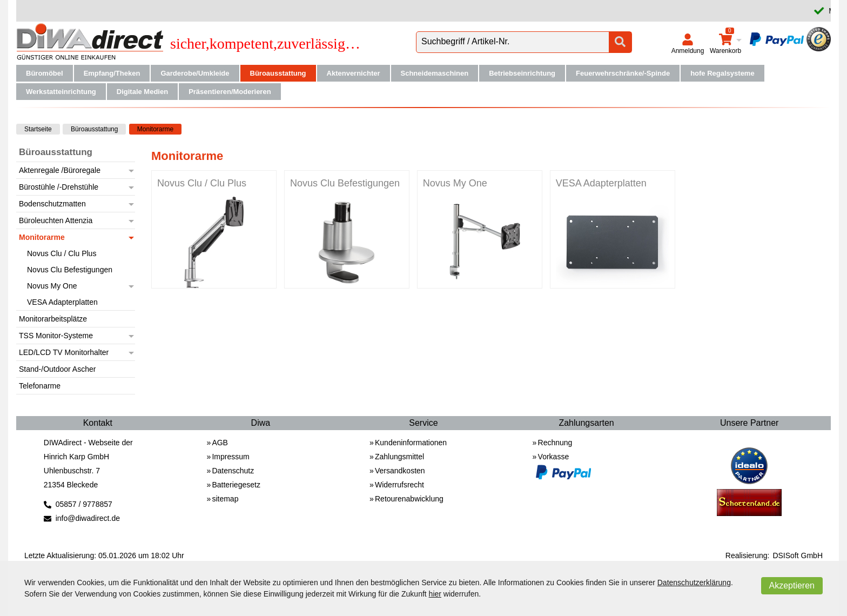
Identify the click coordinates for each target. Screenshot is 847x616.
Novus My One (455, 183)
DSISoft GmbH (798, 555)
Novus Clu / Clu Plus (202, 183)
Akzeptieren (792, 585)
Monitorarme (155, 129)
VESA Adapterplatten (601, 183)
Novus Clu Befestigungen (345, 183)
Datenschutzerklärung (694, 582)
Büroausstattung (94, 129)
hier (435, 594)
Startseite (38, 129)
